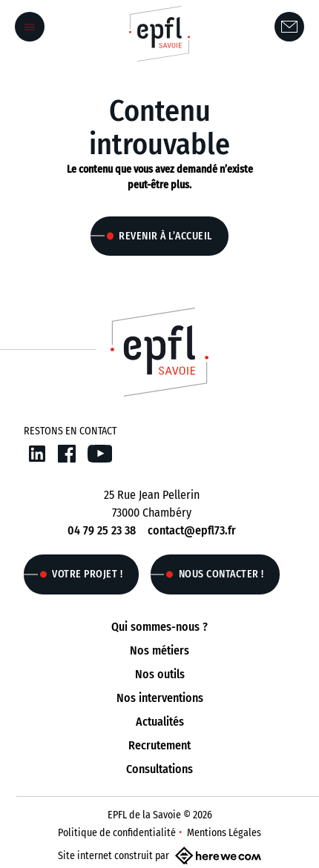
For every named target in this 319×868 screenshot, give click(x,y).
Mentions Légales (224, 833)
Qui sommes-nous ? (159, 627)
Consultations (159, 769)
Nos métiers (159, 650)
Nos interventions (160, 698)
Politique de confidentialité (117, 833)
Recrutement (159, 745)
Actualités (160, 722)
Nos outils (160, 674)
